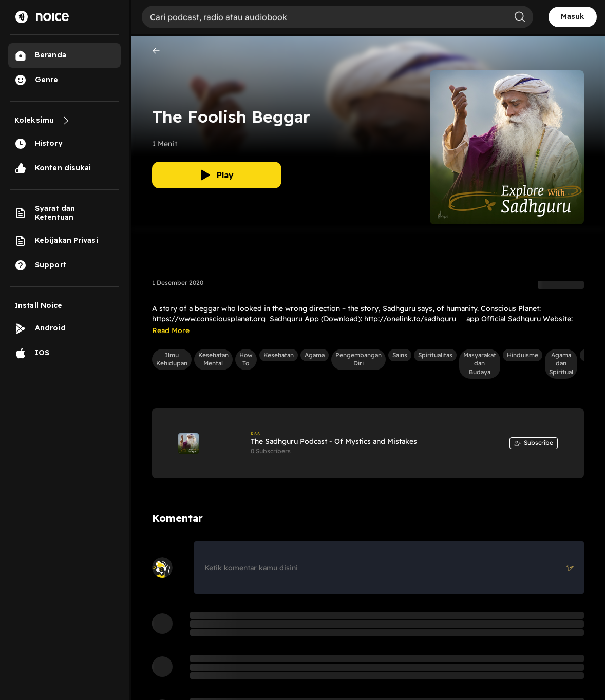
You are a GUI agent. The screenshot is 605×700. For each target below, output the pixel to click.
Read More (171, 330)
